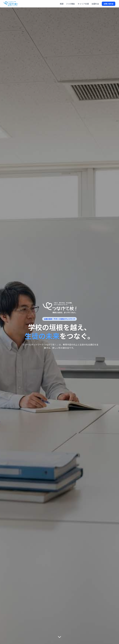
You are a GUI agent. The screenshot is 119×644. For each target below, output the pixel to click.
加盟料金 (95, 4)
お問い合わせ (109, 4)
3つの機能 (71, 4)
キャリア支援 (83, 4)
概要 (62, 4)
